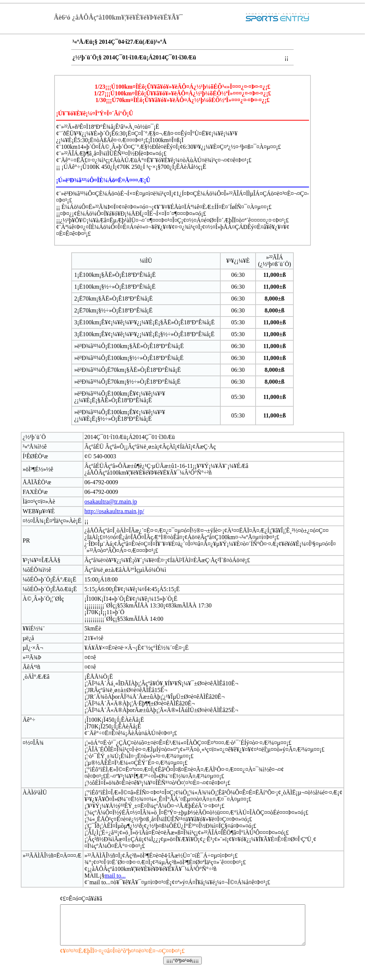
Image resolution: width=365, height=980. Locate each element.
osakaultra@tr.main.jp (111, 502)
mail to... (115, 876)
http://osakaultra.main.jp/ (114, 511)
